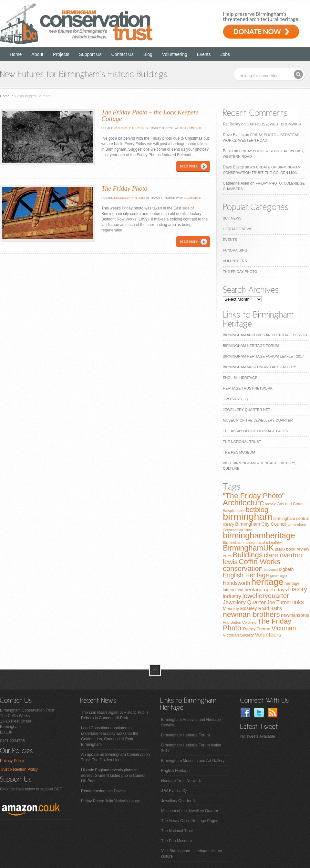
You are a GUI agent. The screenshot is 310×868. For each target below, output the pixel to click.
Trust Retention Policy (19, 769)
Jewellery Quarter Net (247, 410)
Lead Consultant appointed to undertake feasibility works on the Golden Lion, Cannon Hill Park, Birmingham (110, 736)
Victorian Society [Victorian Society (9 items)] (238, 635)
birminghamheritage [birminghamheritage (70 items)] (259, 535)
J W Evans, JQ (236, 399)
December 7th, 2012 (129, 198)
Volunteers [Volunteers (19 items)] (268, 635)
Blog (148, 54)
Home (16, 54)
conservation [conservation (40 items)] (243, 568)
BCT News (232, 218)
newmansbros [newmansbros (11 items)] (295, 615)
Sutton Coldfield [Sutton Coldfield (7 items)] (243, 622)
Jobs (225, 54)
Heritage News (238, 229)
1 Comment (193, 198)
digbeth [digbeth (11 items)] (286, 569)
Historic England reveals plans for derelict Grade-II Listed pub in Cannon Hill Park (114, 776)
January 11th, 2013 (129, 128)
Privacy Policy (12, 761)
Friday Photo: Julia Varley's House (110, 801)
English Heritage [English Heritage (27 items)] (246, 575)
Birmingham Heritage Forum (251, 346)
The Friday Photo (240, 272)
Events (204, 54)
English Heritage (240, 378)
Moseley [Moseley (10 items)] (231, 609)
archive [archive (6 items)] (271, 504)
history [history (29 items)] (298, 589)
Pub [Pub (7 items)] (226, 622)
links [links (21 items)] (298, 602)
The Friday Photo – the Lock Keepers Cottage (150, 115)
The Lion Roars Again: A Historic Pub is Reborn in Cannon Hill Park (115, 715)
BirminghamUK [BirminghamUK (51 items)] (248, 548)
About (37, 54)
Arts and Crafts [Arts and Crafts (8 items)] (290, 504)
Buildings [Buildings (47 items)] (248, 555)
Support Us (90, 54)
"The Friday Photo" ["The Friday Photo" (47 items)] (254, 496)
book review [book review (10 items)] (298, 549)
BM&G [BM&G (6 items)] (280, 549)
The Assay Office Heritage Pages (255, 431)
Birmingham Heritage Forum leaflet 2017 (263, 356)
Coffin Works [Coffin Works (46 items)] (259, 562)
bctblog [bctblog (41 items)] (257, 510)
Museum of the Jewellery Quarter (258, 420)
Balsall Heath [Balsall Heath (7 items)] (234, 511)
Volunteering (175, 54)
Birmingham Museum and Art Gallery (259, 367)
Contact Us (123, 54)
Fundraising (235, 250)
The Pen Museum (239, 452)
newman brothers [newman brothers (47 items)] (251, 614)
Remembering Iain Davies (103, 791)
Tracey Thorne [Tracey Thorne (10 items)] (256, 629)
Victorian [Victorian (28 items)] (284, 628)
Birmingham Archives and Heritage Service (266, 335)
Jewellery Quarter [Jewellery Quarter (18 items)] (244, 602)
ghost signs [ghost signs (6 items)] (279, 576)
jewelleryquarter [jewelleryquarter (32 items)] (266, 596)
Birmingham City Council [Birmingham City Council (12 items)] (261, 524)
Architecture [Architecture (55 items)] (243, 503)
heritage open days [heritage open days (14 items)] (266, 589)
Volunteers (235, 261)
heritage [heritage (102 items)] (267, 582)
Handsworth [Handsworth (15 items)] (236, 583)
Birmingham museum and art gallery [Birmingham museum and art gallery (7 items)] (252, 542)
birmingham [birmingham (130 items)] (248, 516)
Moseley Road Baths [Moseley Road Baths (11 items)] (261, 608)
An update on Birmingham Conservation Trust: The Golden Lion (115, 757)
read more (189, 166)
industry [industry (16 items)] (232, 596)
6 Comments (192, 128)
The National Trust (242, 442)
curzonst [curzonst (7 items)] (271, 570)
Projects (61, 54)
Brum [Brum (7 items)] (227, 556)
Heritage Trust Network (248, 388)
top (155, 670)
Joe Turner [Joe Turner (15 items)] (279, 602)
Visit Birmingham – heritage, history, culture (192, 854)
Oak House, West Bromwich (274, 124)
